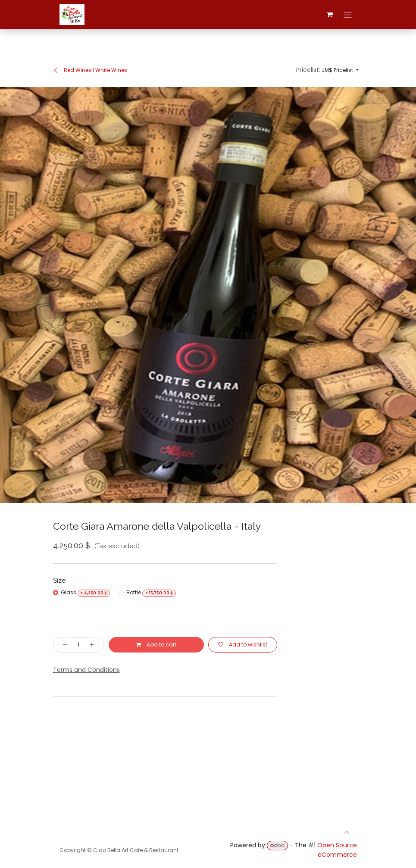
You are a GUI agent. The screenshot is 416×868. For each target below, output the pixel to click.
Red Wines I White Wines (90, 70)
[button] (327, 70)
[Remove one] (63, 645)
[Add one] (94, 645)
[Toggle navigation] (348, 14)
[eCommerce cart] (330, 15)
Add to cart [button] (156, 645)
